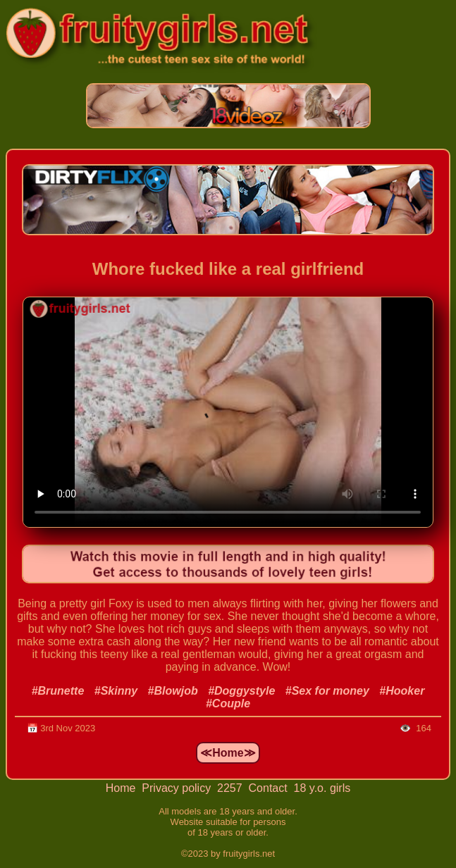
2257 (231, 788)
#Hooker (402, 691)
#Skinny (116, 691)
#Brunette (58, 691)
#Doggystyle (241, 691)
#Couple (228, 703)
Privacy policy (178, 788)
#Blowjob (173, 691)
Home (122, 788)
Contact (270, 788)
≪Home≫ (228, 753)
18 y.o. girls (322, 788)
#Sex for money (327, 691)
